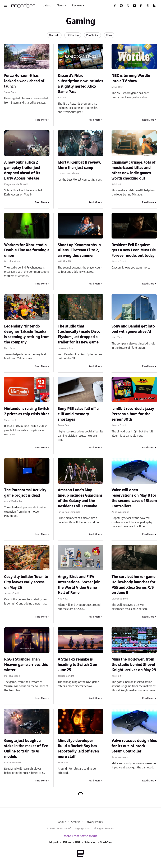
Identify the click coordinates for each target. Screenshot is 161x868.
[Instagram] (121, 6)
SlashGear (106, 843)
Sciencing (90, 843)
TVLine (67, 843)
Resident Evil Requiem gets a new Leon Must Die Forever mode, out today (134, 250)
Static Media (63, 829)
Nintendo (54, 35)
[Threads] (148, 6)
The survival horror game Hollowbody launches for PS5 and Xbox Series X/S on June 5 (134, 585)
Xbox (109, 35)
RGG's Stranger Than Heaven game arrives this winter (26, 665)
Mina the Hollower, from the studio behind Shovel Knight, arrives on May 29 (134, 665)
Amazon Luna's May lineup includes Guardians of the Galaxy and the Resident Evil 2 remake (80, 498)
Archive (76, 822)
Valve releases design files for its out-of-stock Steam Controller (134, 746)
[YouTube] (135, 6)
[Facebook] (115, 6)
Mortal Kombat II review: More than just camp (79, 165)
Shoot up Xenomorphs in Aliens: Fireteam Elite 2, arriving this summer (79, 250)
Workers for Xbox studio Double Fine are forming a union (27, 250)
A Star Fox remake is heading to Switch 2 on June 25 (77, 665)
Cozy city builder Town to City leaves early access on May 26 (26, 582)
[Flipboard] (141, 6)
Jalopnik (54, 843)
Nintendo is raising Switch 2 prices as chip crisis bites (27, 411)
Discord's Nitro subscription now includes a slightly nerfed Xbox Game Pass (80, 84)
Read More (41, 120)
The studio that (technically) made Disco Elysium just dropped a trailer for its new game (79, 334)
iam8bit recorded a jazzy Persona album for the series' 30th (133, 414)
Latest (47, 6)
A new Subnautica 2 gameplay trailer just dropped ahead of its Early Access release (22, 170)
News (60, 6)
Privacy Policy (94, 822)
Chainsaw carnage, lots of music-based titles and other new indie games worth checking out (134, 170)
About (62, 822)
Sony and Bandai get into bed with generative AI (133, 329)
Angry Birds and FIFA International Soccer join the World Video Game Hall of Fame (79, 585)
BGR (78, 843)
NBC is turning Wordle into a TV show (131, 78)
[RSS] (154, 6)
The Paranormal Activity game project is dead (25, 493)
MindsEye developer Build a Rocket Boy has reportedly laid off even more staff (78, 749)
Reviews (77, 6)
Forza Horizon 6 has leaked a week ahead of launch (24, 81)
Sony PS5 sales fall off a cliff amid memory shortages (78, 414)
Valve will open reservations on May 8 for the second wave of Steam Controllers (134, 498)
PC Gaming (73, 35)
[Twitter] (128, 6)
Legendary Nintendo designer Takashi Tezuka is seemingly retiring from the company (27, 334)
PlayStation (92, 35)
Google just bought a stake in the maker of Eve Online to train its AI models (26, 749)
